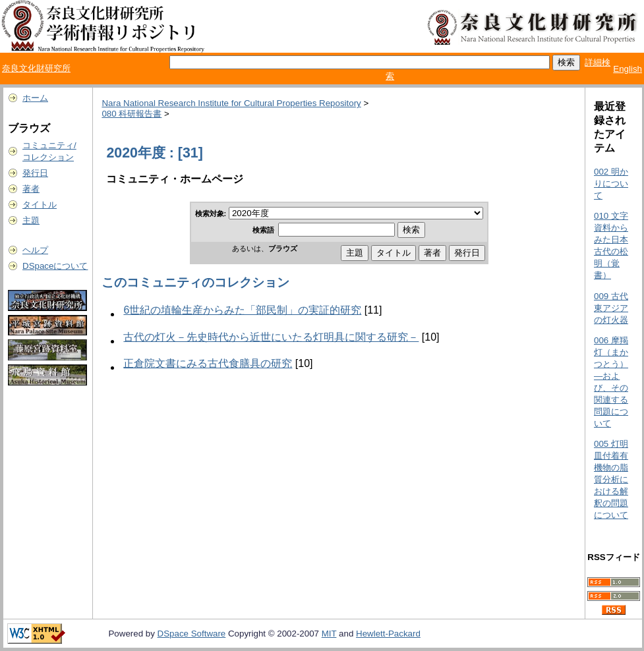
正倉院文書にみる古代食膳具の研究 (208, 363)
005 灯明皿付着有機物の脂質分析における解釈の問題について (611, 479)
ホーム (35, 98)
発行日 (35, 173)
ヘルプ (35, 250)
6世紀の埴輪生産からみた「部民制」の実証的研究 (242, 310)
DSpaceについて (55, 266)
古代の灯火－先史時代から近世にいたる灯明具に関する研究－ (271, 337)
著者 (31, 189)
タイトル (40, 205)
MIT (329, 634)
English (628, 69)
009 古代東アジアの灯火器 (611, 308)
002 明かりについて (611, 184)
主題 (31, 220)
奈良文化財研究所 (36, 68)
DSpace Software (192, 634)
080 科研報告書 (132, 114)
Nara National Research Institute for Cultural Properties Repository (231, 103)
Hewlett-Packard (388, 634)
